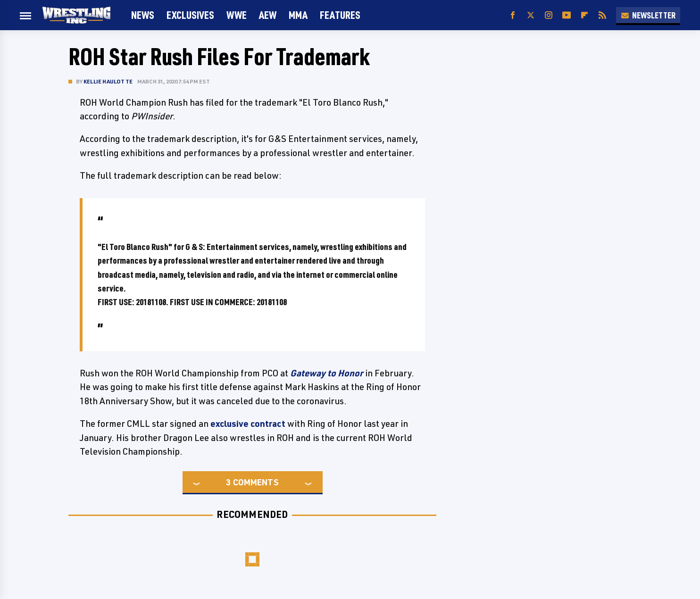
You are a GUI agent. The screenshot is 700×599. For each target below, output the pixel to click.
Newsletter (648, 15)
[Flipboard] (584, 15)
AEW (268, 15)
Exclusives (190, 15)
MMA (298, 15)
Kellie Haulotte (108, 81)
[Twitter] (531, 15)
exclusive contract (248, 424)
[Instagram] (549, 15)
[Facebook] (513, 15)
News (143, 15)
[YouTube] (567, 15)
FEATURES (340, 15)
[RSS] (602, 15)
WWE (237, 15)
